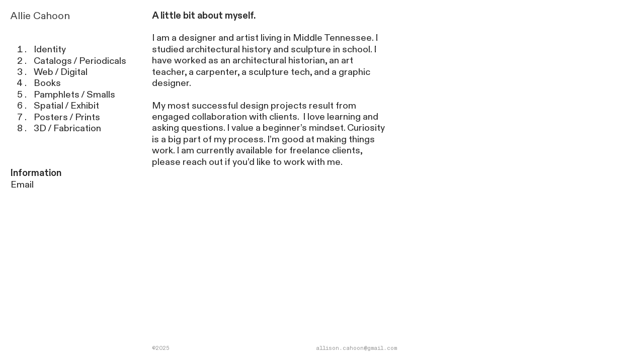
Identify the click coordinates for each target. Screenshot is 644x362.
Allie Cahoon (40, 16)
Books (47, 83)
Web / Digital (61, 72)
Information (36, 173)
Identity (50, 50)
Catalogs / (55, 61)
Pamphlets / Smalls (74, 95)
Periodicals (103, 61)
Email (22, 185)
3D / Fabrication (68, 128)
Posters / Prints (67, 117)
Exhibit (85, 106)
